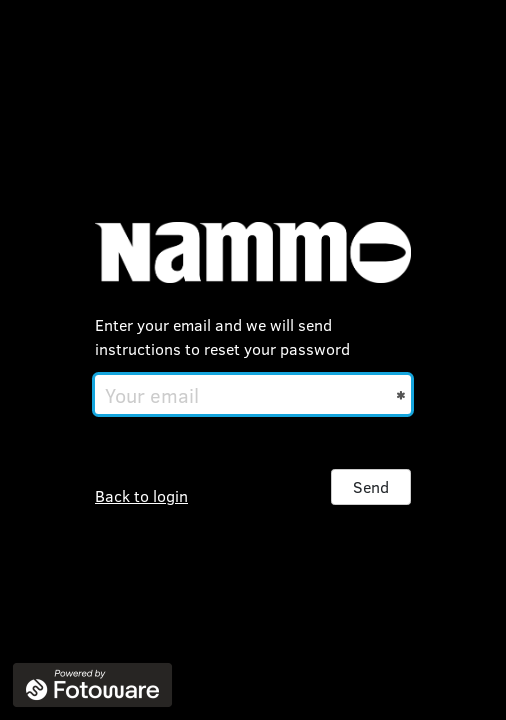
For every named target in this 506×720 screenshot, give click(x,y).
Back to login (141, 495)
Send (371, 486)
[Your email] (253, 394)
